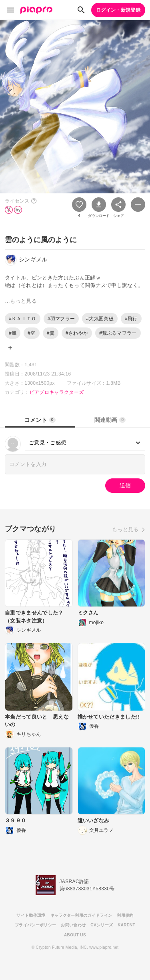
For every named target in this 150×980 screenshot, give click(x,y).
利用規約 (125, 915)
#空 (31, 333)
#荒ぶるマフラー (118, 333)
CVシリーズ (102, 925)
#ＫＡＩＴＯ (23, 319)
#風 (13, 333)
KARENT (126, 925)
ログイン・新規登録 (118, 10)
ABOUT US (75, 935)
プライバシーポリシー (35, 925)
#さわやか (77, 333)
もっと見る (125, 529)
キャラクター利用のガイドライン (81, 915)
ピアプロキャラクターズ (57, 392)
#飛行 (131, 319)
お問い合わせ (73, 925)
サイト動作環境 (31, 915)
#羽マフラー (61, 319)
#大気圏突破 (100, 319)
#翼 (51, 333)
